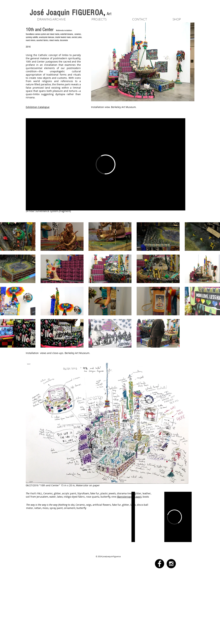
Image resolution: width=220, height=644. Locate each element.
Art (109, 14)
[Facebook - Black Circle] (159, 564)
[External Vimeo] (106, 164)
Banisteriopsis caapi (129, 497)
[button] (99, 19)
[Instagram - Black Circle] (171, 564)
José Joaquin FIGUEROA (67, 13)
